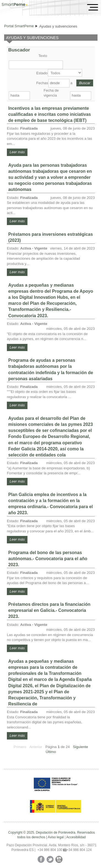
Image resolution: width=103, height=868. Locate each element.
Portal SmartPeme (19, 26)
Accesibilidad (76, 837)
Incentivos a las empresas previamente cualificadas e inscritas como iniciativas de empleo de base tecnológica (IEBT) (50, 114)
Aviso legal (56, 837)
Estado (41, 73)
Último (51, 752)
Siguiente (81, 747)
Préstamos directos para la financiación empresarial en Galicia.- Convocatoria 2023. (49, 610)
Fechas (42, 83)
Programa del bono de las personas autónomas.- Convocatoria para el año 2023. (48, 559)
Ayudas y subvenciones (58, 26)
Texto (43, 56)
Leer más (17, 152)
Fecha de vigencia (51, 93)
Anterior (36, 747)
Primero (20, 747)
